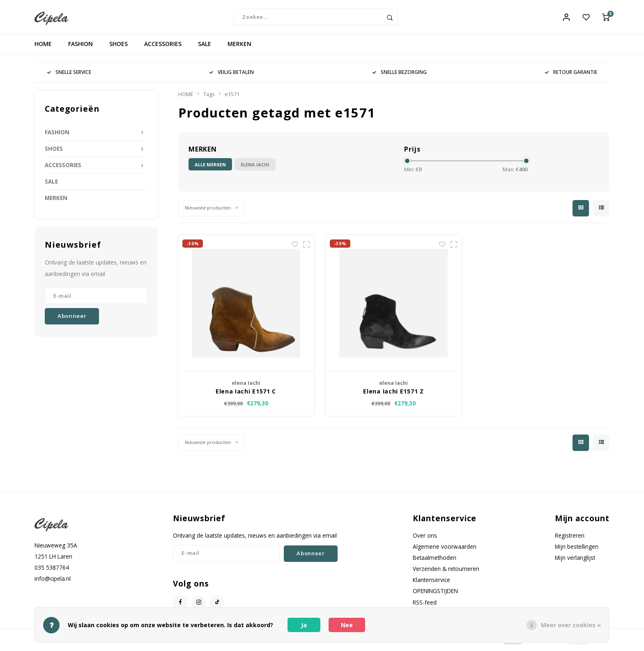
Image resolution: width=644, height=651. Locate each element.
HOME (43, 47)
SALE (205, 47)
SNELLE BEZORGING (399, 75)
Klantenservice (431, 583)
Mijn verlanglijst (575, 560)
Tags (209, 97)
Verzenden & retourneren (446, 572)
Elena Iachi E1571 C (246, 394)
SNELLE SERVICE (69, 75)
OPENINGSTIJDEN (435, 594)
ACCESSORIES (163, 47)
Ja (304, 625)
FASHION (80, 47)
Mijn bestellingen (577, 549)
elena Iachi (255, 167)
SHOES (118, 47)
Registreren (570, 538)
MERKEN (239, 47)
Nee (347, 625)
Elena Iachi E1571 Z (393, 394)
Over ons (425, 538)
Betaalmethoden (435, 560)
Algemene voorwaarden (445, 549)
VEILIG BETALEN (231, 75)
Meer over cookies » (571, 625)
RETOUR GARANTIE (571, 75)
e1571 (232, 97)
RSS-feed (425, 605)
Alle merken (210, 167)
